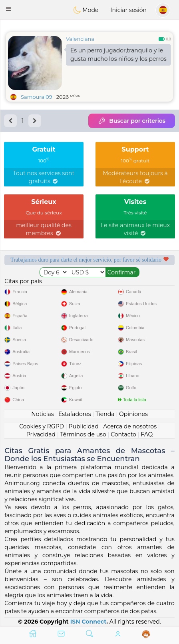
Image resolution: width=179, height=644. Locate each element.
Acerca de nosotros (130, 426)
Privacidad (41, 434)
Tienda (105, 414)
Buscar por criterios (132, 121)
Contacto (123, 434)
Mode (86, 10)
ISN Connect (89, 622)
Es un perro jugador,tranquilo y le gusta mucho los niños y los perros (118, 55)
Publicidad (84, 426)
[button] (8, 9)
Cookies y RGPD (42, 426)
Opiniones (133, 414)
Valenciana (80, 39)
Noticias (42, 414)
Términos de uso (83, 434)
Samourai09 (37, 97)
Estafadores (75, 414)
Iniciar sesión (128, 10)
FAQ (147, 434)
